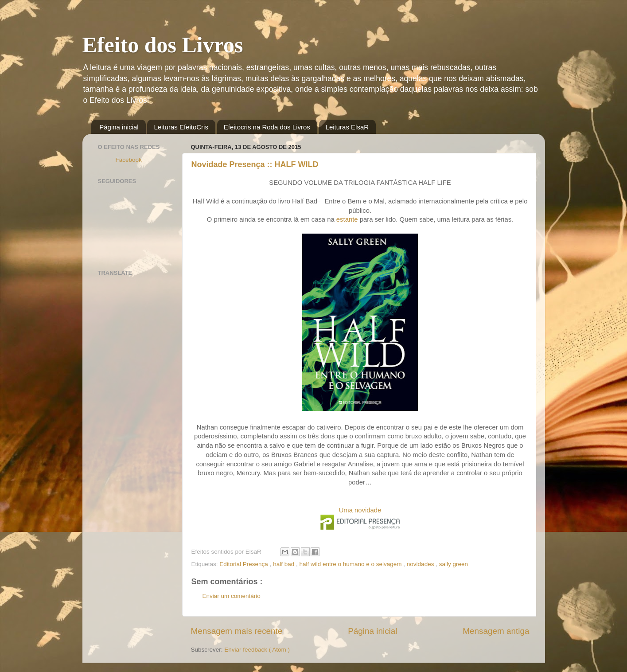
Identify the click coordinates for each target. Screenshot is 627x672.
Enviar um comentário (232, 596)
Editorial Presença (244, 564)
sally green (454, 564)
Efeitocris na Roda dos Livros (267, 127)
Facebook (129, 160)
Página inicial (119, 127)
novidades (421, 564)
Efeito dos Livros (163, 45)
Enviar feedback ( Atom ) (257, 650)
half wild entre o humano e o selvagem (351, 564)
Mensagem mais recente (237, 631)
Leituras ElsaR (347, 127)
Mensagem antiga (496, 631)
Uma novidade (360, 510)
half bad (284, 564)
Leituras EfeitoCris (181, 127)
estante (347, 219)
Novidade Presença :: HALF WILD (255, 164)
